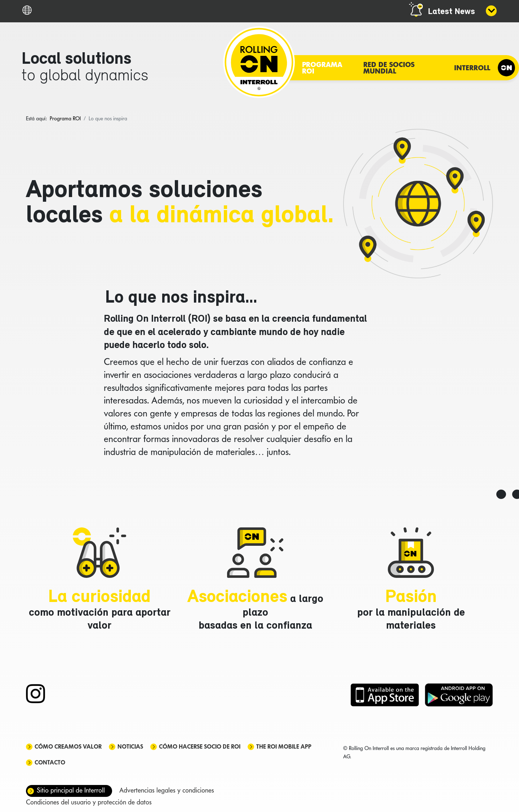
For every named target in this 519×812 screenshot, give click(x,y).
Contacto (50, 762)
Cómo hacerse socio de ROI (200, 747)
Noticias (130, 747)
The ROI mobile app (284, 747)
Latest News (451, 12)
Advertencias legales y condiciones (167, 790)
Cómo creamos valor (68, 747)
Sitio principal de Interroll (71, 790)
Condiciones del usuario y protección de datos (89, 802)
